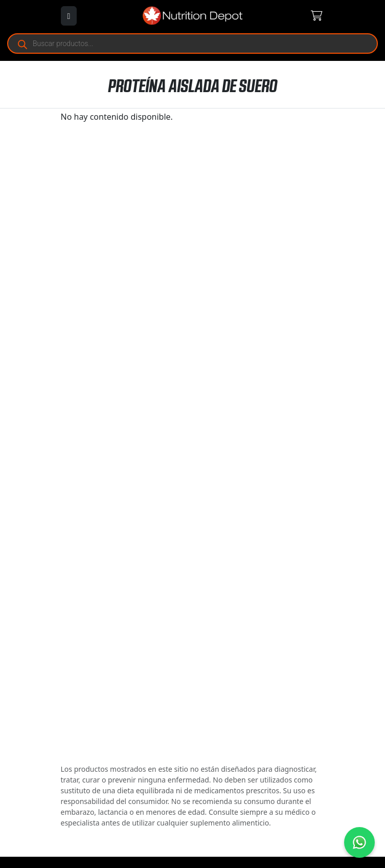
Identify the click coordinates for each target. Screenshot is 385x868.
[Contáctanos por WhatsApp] (359, 842)
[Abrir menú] (69, 16)
